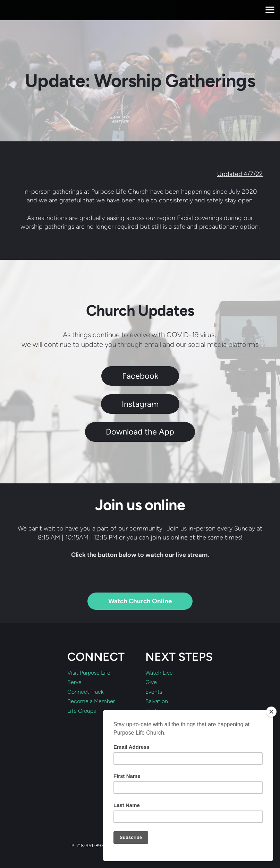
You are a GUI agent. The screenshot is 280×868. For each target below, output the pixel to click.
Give (151, 682)
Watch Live (159, 673)
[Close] (271, 712)
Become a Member (91, 701)
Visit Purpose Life (89, 673)
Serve (74, 682)
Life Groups (82, 711)
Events (154, 692)
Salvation (157, 701)
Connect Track (85, 692)
